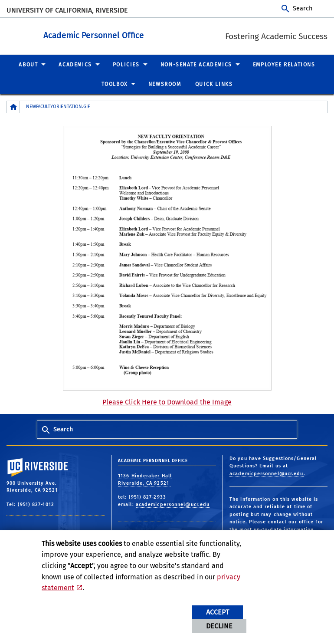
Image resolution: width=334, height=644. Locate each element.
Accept (218, 612)
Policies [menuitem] (126, 64)
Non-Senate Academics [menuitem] (196, 64)
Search (303, 8)
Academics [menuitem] (75, 64)
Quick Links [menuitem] (214, 84)
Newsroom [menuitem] (165, 84)
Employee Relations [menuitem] (284, 64)
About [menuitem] (28, 64)
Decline (219, 626)
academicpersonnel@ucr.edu (173, 504)
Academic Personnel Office (141, 34)
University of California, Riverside (67, 10)
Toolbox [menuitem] (115, 84)
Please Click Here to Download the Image (167, 402)
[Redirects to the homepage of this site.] (13, 107)
